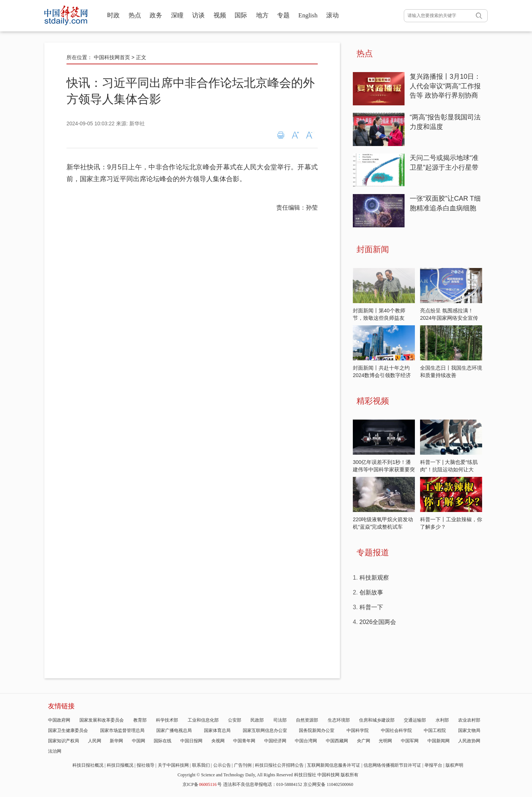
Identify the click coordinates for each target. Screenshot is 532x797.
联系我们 (201, 765)
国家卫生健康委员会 (68, 730)
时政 (113, 15)
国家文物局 (469, 730)
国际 (241, 15)
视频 (220, 15)
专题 (283, 15)
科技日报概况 (120, 765)
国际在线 (163, 741)
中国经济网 (275, 741)
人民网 (95, 741)
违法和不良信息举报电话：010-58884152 (263, 784)
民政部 (257, 720)
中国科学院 (358, 730)
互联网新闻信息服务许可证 (334, 765)
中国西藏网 (337, 741)
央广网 (364, 741)
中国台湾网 (306, 741)
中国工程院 (435, 730)
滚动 (332, 15)
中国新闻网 (439, 741)
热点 (135, 15)
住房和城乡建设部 (377, 720)
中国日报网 (191, 741)
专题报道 (373, 552)
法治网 (55, 751)
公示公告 (222, 765)
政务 (156, 15)
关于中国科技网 (173, 765)
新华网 (116, 741)
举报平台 (433, 765)
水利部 (442, 720)
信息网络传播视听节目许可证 (392, 765)
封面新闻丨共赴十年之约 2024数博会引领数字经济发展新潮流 (382, 375)
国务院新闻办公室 (317, 730)
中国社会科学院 (396, 730)
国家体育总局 (217, 730)
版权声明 (454, 765)
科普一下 (371, 607)
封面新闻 (373, 249)
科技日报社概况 (88, 765)
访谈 (198, 15)
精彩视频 (373, 401)
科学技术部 (167, 720)
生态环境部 (339, 720)
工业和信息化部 (203, 720)
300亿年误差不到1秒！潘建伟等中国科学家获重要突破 (384, 469)
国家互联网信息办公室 (265, 730)
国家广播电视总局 (174, 730)
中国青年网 (244, 741)
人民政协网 (469, 741)
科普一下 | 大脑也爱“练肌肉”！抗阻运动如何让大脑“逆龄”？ (449, 469)
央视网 (218, 741)
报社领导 (146, 765)
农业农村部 (469, 720)
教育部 (140, 720)
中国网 (139, 741)
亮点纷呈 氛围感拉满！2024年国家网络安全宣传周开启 (449, 318)
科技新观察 (374, 578)
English (308, 15)
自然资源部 (307, 720)
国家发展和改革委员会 (102, 720)
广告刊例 (243, 765)
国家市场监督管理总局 (122, 730)
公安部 (235, 720)
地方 (262, 15)
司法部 (280, 720)
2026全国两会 (378, 622)
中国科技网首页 (112, 57)
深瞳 (177, 15)
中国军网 (410, 741)
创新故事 (371, 592)
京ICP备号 (202, 784)
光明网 (385, 741)
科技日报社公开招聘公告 (279, 765)
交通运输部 (415, 720)
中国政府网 (59, 720)
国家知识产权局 (64, 741)
